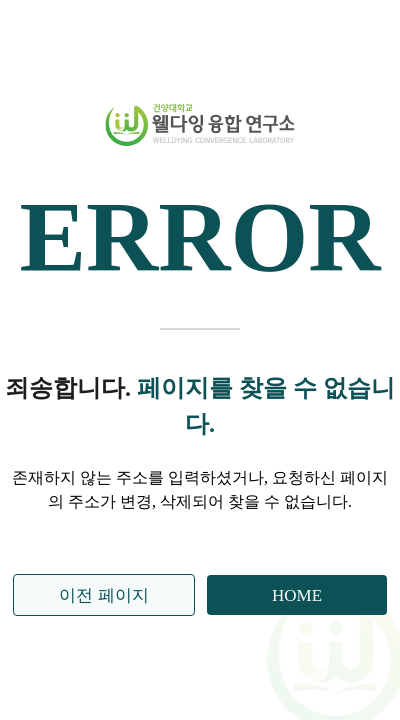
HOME (297, 595)
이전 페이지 (103, 595)
